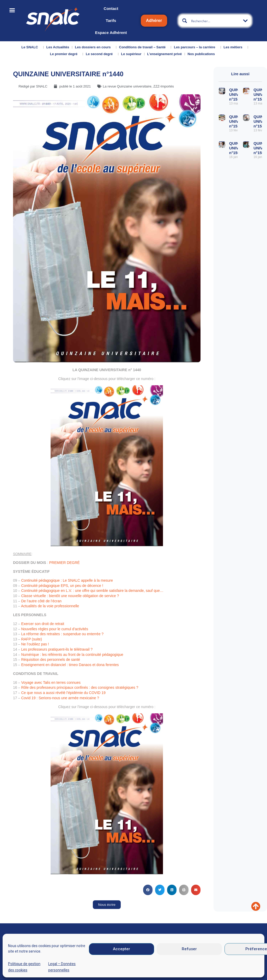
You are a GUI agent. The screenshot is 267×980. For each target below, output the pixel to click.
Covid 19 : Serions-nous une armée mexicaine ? (60, 698)
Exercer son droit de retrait (43, 624)
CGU (178, 963)
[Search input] (215, 21)
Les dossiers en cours (94, 47)
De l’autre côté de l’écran (41, 601)
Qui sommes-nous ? (21, 964)
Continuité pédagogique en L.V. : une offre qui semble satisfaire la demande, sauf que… (92, 591)
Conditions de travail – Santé (144, 47)
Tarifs (111, 21)
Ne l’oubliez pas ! (35, 644)
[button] (148, 890)
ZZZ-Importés (164, 86)
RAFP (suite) (32, 639)
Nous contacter (52, 962)
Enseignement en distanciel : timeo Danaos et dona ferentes (70, 665)
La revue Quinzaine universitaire (127, 86)
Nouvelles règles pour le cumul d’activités (55, 629)
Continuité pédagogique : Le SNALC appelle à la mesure (67, 580)
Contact (111, 8)
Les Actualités (58, 47)
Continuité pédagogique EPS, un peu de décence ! (62, 586)
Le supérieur (131, 54)
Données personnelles (210, 963)
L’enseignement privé (164, 54)
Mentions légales (152, 963)
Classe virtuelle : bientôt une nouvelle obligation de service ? (70, 596)
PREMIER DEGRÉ (64, 563)
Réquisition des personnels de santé (51, 660)
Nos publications (202, 54)
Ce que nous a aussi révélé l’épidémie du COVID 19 (63, 693)
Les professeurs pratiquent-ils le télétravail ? (57, 649)
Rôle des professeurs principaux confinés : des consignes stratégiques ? (80, 687)
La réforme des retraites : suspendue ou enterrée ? (62, 634)
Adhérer (154, 21)
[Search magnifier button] (185, 21)
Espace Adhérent (111, 33)
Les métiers (234, 47)
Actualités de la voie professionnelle (50, 606)
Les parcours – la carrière (196, 47)
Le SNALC (31, 47)
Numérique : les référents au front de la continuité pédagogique (72, 655)
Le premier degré (65, 54)
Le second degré (101, 54)
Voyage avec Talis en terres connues (51, 682)
